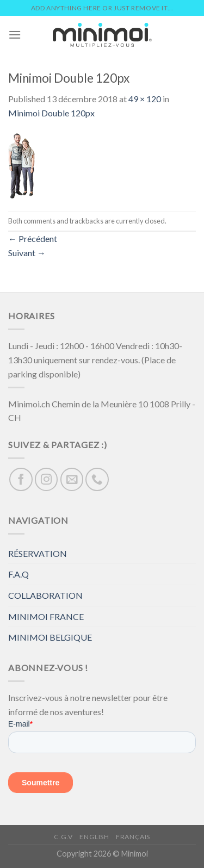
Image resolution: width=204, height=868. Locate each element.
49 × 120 (145, 99)
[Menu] (15, 35)
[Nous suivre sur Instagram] (47, 479)
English (94, 837)
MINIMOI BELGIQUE (50, 637)
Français (133, 837)
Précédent (33, 238)
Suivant (27, 253)
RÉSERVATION (38, 553)
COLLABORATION (45, 595)
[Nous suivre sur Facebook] (21, 479)
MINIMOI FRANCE (46, 616)
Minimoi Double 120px (51, 113)
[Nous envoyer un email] (72, 479)
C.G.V (63, 837)
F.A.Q (18, 574)
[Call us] (97, 479)
